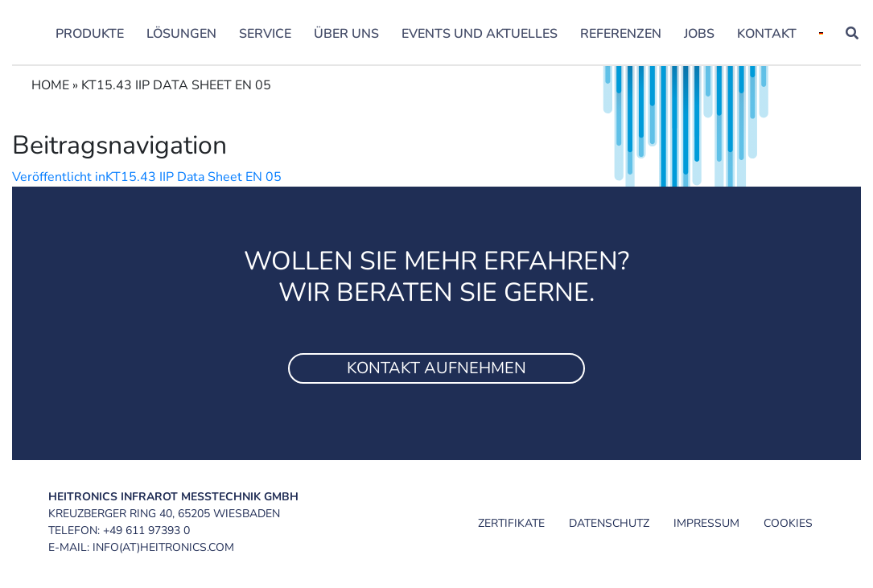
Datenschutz (609, 523)
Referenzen (621, 34)
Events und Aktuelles (480, 34)
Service (265, 34)
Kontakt (767, 34)
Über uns (346, 34)
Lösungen (181, 34)
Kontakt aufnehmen (436, 368)
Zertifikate (511, 523)
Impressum (706, 523)
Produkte (90, 34)
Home (50, 85)
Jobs (699, 34)
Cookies (788, 523)
